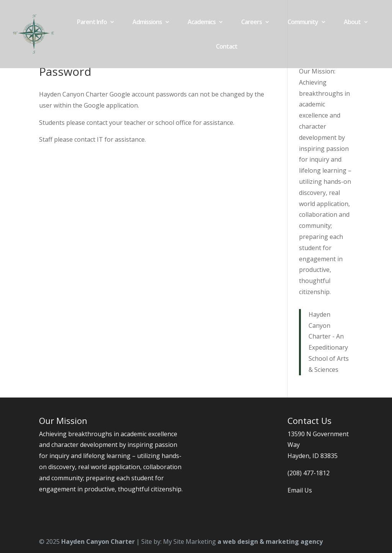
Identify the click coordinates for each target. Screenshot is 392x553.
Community (303, 23)
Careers (252, 23)
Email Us (300, 490)
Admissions (147, 23)
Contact (227, 47)
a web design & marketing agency (270, 542)
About (352, 23)
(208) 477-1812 (309, 473)
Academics (202, 23)
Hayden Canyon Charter (98, 542)
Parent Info (92, 23)
